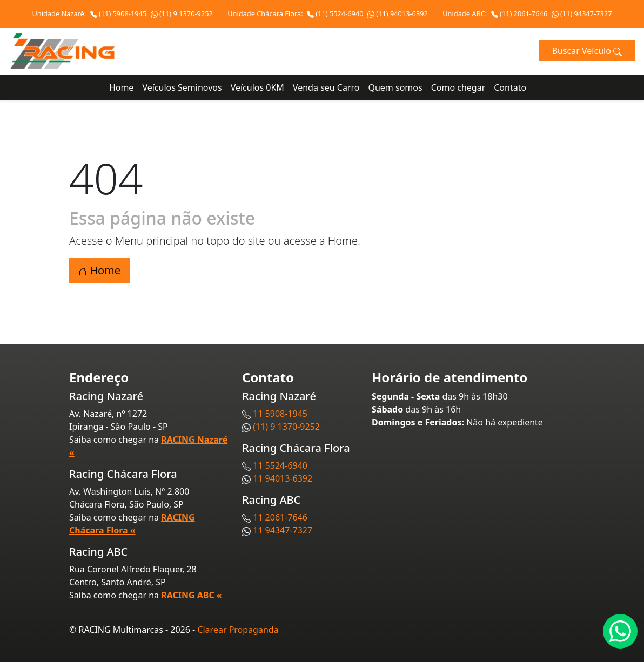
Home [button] (99, 270)
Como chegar (458, 87)
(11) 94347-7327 (582, 13)
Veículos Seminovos (182, 87)
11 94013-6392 (283, 478)
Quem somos (395, 87)
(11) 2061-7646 (520, 13)
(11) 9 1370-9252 (182, 13)
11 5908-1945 (280, 414)
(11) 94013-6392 (398, 13)
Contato (510, 87)
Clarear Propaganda (238, 630)
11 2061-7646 (280, 517)
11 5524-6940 (280, 465)
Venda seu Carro (326, 87)
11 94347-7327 (283, 530)
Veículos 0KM (257, 87)
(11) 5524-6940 (336, 13)
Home (122, 87)
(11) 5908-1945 (119, 13)
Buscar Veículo (587, 51)
